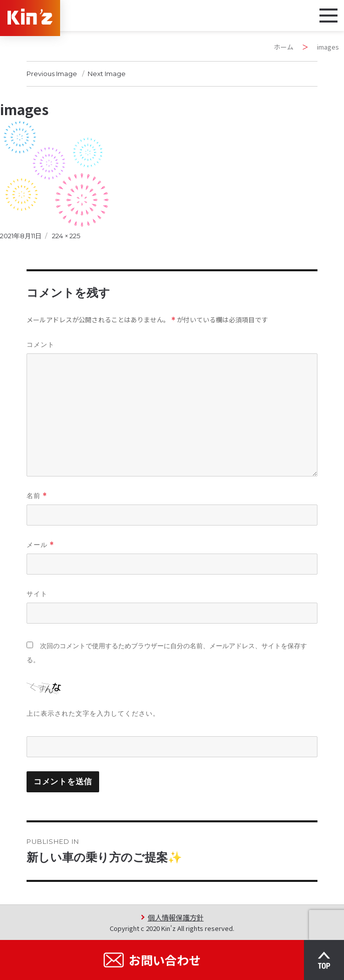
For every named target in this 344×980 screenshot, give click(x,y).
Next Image (107, 74)
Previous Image (52, 74)
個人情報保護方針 (176, 917)
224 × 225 (66, 236)
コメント (41, 344)
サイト (37, 594)
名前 (37, 496)
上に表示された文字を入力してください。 (93, 713)
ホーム (284, 47)
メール (40, 545)
